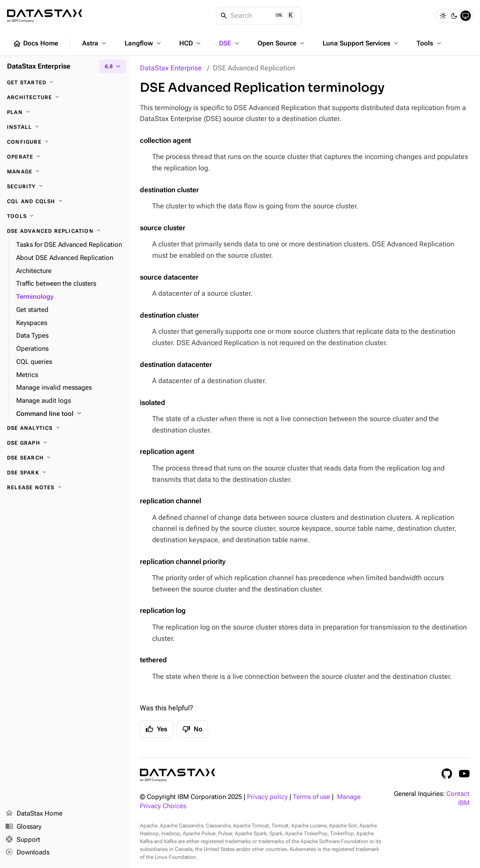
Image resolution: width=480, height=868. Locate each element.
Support (23, 840)
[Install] (65, 127)
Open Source (282, 43)
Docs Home (35, 44)
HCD (191, 43)
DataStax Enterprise (171, 68)
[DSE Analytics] (65, 428)
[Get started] (65, 83)
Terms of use (311, 797)
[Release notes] (65, 488)
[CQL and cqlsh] (65, 201)
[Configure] (65, 142)
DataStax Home (34, 814)
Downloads (27, 853)
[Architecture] (65, 97)
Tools (430, 43)
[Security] (65, 187)
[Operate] (65, 157)
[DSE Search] (65, 458)
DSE (230, 43)
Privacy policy (267, 797)
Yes (157, 729)
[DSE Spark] (65, 473)
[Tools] (65, 216)
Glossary (23, 827)
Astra (95, 43)
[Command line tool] (69, 414)
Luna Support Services (361, 43)
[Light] (443, 16)
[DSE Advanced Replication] (65, 231)
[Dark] (454, 16)
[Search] (259, 16)
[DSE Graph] (65, 443)
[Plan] (65, 112)
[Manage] (65, 172)
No (192, 729)
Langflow (144, 43)
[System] (466, 16)
